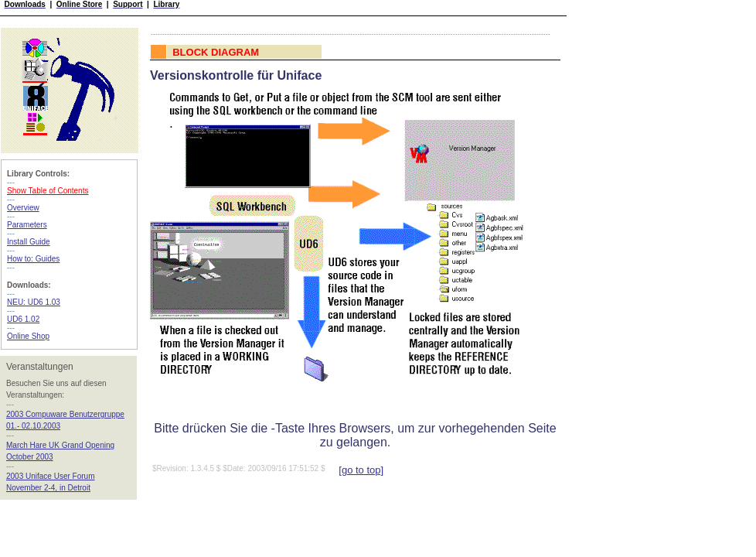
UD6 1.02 (23, 319)
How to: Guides (33, 259)
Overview (23, 208)
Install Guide (29, 242)
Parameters (27, 225)
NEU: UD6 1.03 (34, 302)
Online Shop (28, 336)
